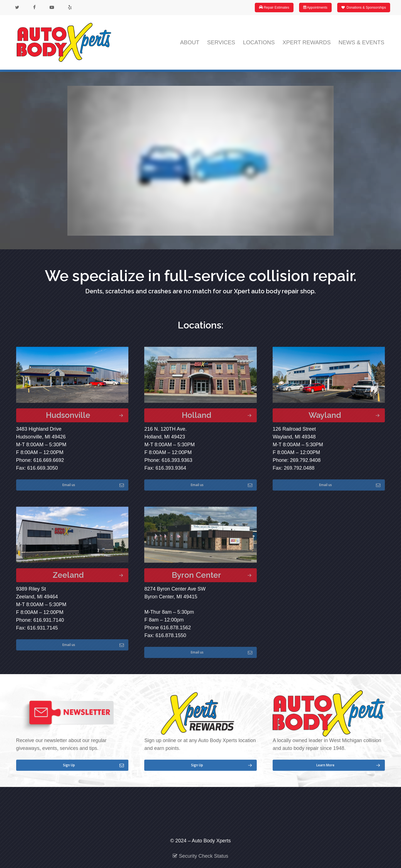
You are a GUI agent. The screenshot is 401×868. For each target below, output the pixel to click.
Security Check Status (200, 856)
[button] (72, 415)
